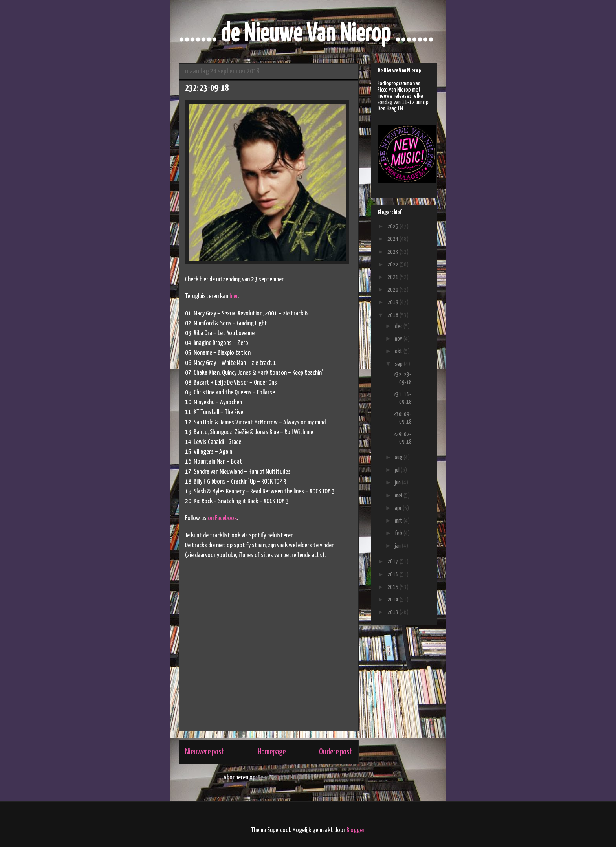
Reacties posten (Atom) (286, 778)
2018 (393, 315)
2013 (393, 612)
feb (399, 533)
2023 (393, 252)
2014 (393, 600)
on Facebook (222, 518)
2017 (393, 562)
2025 (393, 226)
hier (234, 296)
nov (399, 339)
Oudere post (336, 752)
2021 (393, 277)
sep (399, 364)
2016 (393, 575)
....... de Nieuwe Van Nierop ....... (306, 34)
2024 (393, 239)
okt (399, 351)
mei (399, 496)
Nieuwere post (205, 752)
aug (399, 457)
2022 (393, 265)
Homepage (272, 752)
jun (398, 483)
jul (398, 470)
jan (398, 546)
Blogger (355, 830)
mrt (399, 521)
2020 (393, 290)
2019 (393, 302)
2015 (393, 587)
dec (399, 326)
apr (399, 508)
